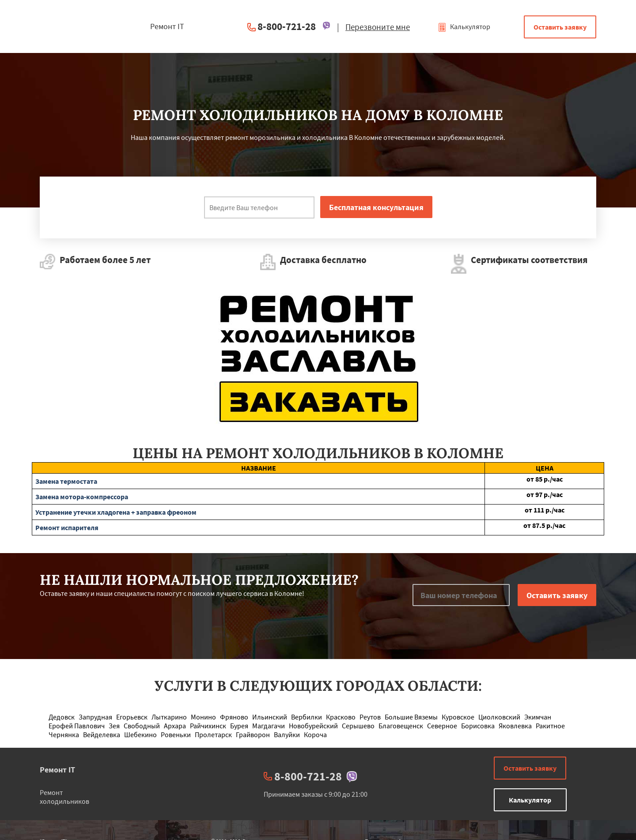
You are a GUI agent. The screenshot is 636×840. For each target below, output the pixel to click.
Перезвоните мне (378, 27)
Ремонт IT (57, 770)
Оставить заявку (560, 27)
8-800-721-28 (287, 26)
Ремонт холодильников (64, 797)
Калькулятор (464, 26)
